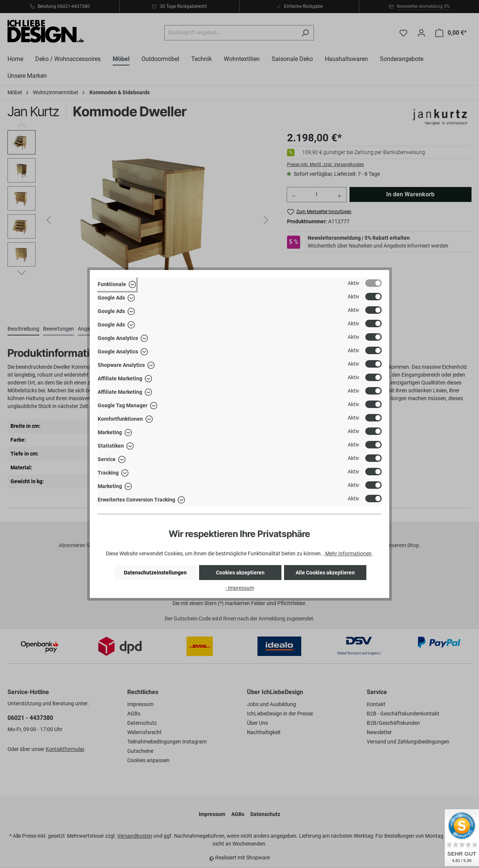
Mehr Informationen (348, 553)
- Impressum (240, 588)
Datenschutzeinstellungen (155, 573)
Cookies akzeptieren (240, 573)
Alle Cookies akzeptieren (325, 573)
